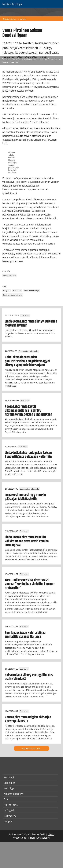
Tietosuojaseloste (40, 838)
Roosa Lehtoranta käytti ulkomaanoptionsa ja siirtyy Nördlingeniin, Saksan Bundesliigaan (28, 411)
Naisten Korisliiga (10, 19)
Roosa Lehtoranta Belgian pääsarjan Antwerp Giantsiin (28, 719)
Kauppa (8, 821)
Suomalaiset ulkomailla (13, 295)
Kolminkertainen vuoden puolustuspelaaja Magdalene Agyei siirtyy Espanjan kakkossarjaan (27, 361)
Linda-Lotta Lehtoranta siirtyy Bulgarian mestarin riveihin (31, 323)
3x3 (6, 799)
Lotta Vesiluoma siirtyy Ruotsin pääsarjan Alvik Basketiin (25, 497)
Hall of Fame (11, 805)
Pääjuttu (7, 290)
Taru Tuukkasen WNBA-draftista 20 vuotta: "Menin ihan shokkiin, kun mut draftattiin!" (30, 584)
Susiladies (17, 290)
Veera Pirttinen (9, 276)
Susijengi (9, 777)
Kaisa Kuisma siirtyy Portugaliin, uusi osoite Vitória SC (29, 677)
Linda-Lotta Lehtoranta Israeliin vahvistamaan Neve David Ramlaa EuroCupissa (27, 541)
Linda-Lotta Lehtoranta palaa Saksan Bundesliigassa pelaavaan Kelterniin (28, 455)
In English (9, 810)
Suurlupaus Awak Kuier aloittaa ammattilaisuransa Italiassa (25, 635)
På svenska (10, 816)
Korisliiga (9, 788)
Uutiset (23, 19)
